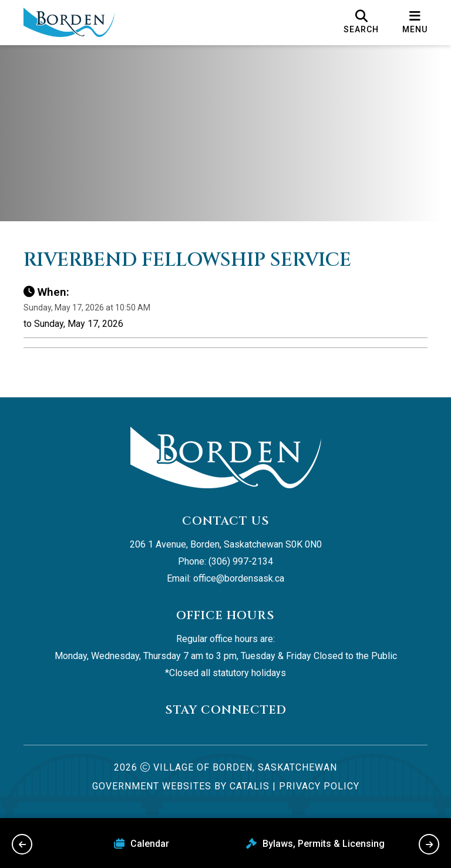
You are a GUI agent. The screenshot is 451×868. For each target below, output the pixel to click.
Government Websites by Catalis (181, 786)
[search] (361, 22)
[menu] (415, 22)
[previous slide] (22, 844)
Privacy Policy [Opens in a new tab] (319, 786)
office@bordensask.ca (239, 578)
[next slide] (429, 844)
